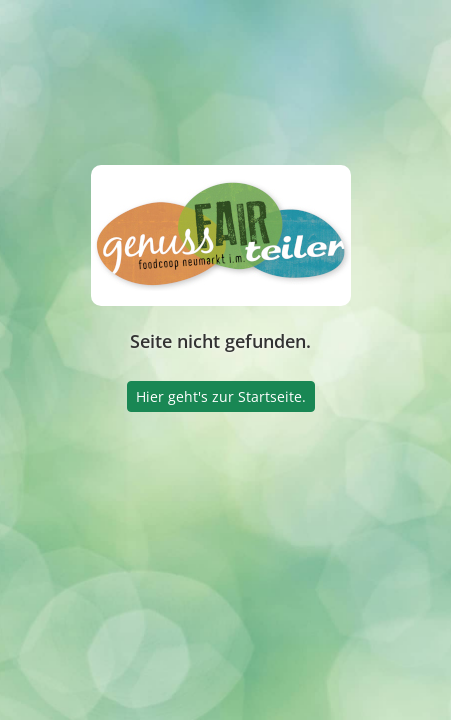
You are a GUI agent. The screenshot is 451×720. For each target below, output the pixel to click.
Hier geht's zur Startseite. (221, 396)
